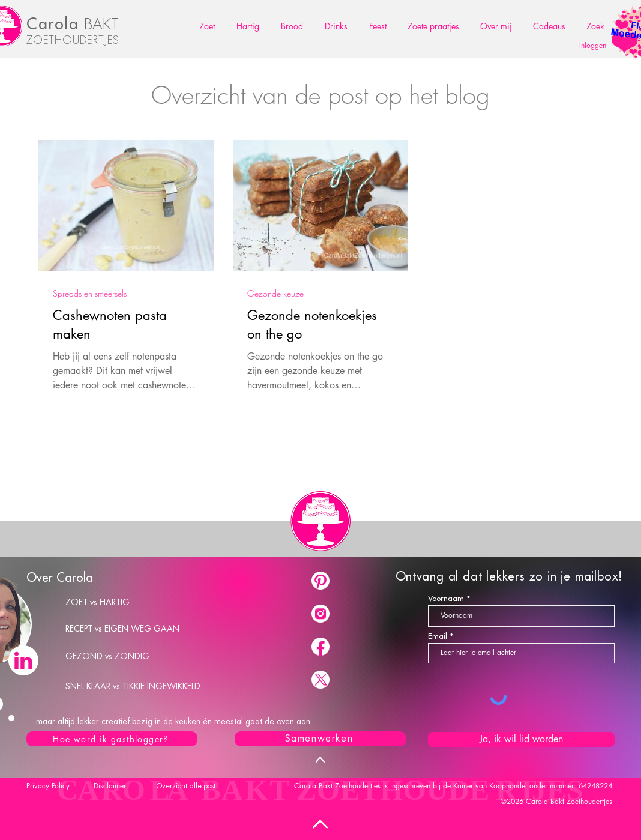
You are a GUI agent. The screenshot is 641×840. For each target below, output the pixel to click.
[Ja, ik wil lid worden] (521, 739)
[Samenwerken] (320, 739)
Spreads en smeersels (90, 293)
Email (438, 636)
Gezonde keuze (275, 293)
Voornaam (446, 598)
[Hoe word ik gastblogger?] (112, 739)
